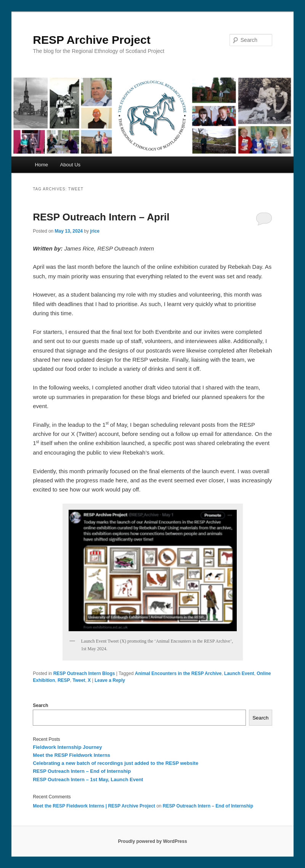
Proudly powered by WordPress (152, 841)
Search (40, 705)
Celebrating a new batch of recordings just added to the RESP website (116, 763)
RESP (64, 680)
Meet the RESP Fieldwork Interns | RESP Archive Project (94, 806)
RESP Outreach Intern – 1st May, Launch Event (88, 779)
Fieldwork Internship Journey (67, 747)
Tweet (79, 680)
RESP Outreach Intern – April (101, 217)
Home (41, 165)
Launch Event (239, 673)
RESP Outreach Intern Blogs (84, 673)
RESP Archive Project (91, 40)
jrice (95, 231)
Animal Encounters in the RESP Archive (178, 673)
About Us (70, 165)
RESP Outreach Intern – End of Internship (82, 771)
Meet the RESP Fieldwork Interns (71, 755)
